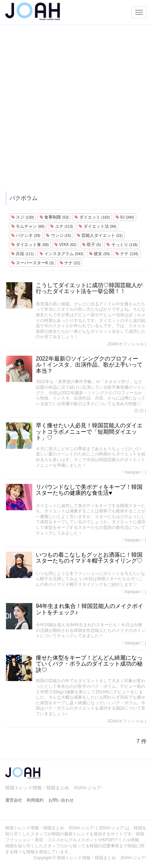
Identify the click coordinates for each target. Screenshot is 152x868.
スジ (22, 217)
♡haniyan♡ (133, 472)
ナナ (70, 263)
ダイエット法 (97, 226)
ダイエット (92, 217)
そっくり (122, 245)
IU (125, 217)
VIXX (65, 245)
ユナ (61, 226)
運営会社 (14, 800)
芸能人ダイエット (100, 235)
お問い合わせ (61, 800)
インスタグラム (61, 254)
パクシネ (26, 235)
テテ (127, 254)
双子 (91, 245)
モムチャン (28, 226)
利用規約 (35, 800)
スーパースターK (32, 263)
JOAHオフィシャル (126, 344)
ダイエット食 (30, 245)
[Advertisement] (76, 112)
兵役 (22, 254)
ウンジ (58, 235)
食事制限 (54, 217)
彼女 (100, 254)
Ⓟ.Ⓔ (139, 411)
